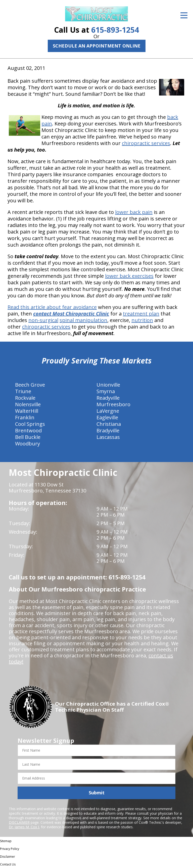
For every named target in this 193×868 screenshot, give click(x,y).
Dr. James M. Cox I (24, 827)
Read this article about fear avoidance (52, 307)
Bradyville (108, 430)
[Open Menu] (184, 15)
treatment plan (141, 314)
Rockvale (25, 398)
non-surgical (43, 320)
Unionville (108, 385)
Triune (23, 391)
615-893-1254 (115, 30)
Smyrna (106, 391)
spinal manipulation (83, 320)
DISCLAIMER (19, 822)
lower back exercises (129, 276)
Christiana (109, 424)
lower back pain (134, 212)
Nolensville (28, 404)
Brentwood (28, 430)
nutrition (142, 320)
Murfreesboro (113, 404)
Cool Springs (30, 424)
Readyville (108, 398)
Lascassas (108, 437)
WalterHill (27, 411)
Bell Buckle (28, 437)
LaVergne (108, 411)
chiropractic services (146, 143)
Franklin (25, 417)
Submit (97, 793)
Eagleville (107, 417)
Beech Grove (30, 385)
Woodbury (28, 444)
